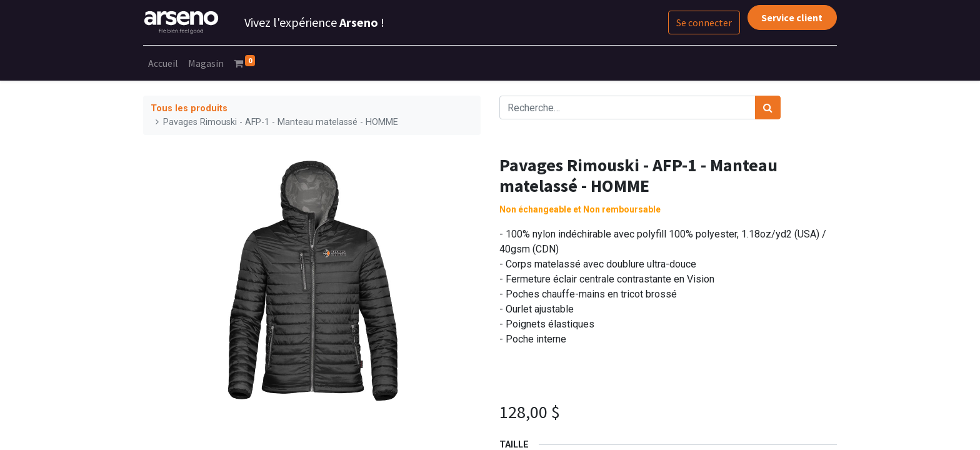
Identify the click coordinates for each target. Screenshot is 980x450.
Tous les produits (189, 108)
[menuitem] (163, 63)
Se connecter (704, 22)
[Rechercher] (768, 107)
